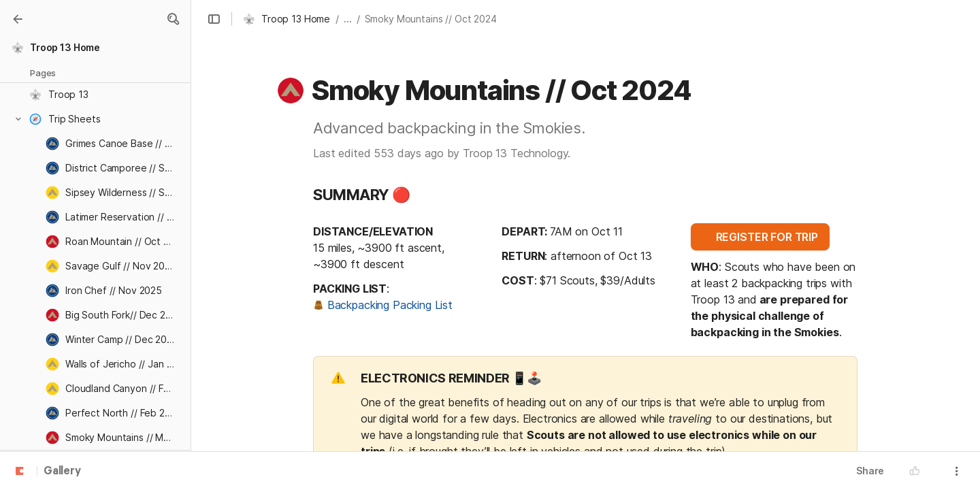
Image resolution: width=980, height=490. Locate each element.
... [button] (348, 19)
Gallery (62, 472)
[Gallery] (18, 19)
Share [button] (870, 471)
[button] (173, 19)
